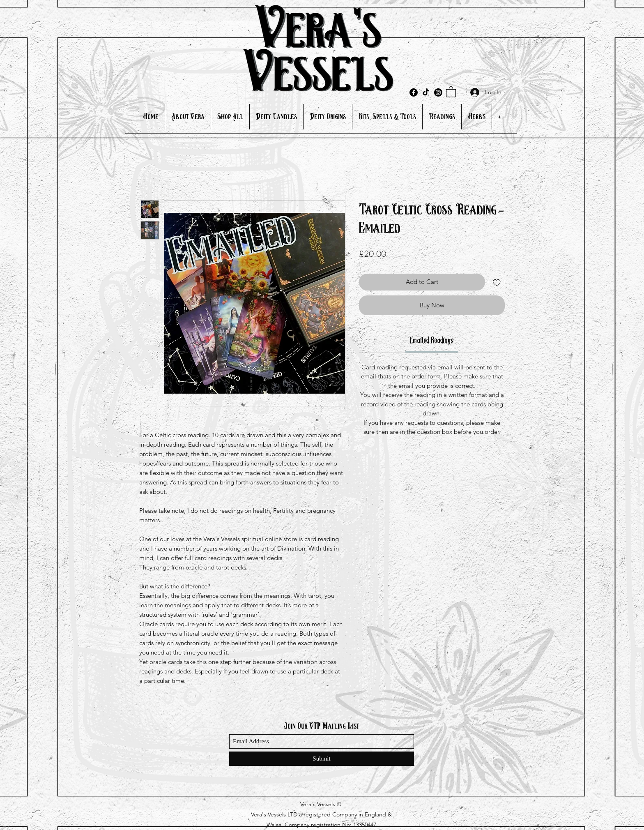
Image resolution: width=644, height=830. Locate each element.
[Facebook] (414, 92)
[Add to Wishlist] (497, 282)
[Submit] (322, 759)
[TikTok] (426, 92)
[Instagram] (438, 92)
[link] (432, 341)
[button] (451, 91)
